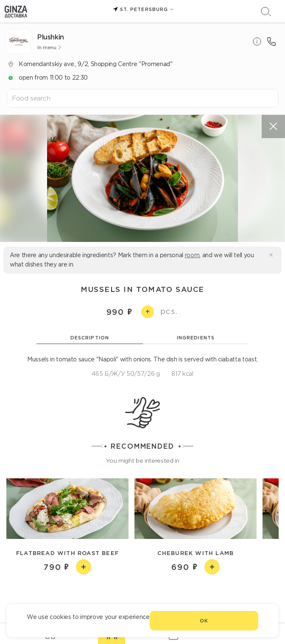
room (192, 255)
